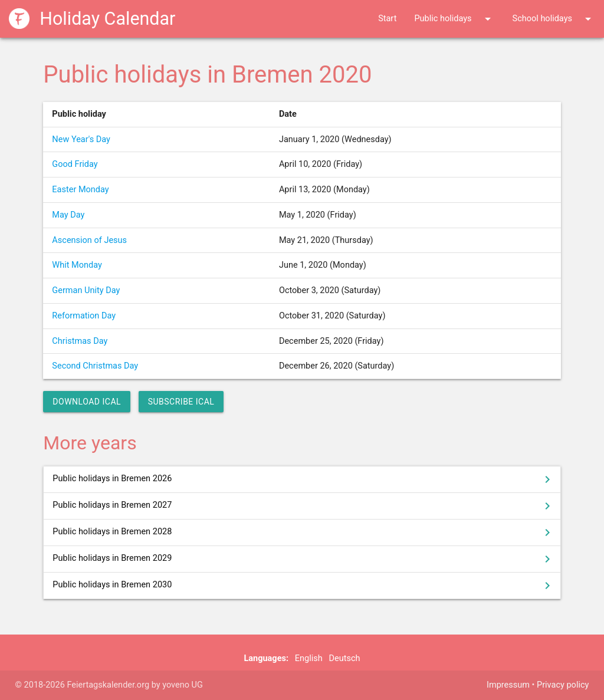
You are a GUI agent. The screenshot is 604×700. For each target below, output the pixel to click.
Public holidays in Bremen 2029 (303, 559)
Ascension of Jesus (89, 240)
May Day (68, 215)
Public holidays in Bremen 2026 (303, 479)
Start (387, 19)
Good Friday (75, 164)
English (309, 658)
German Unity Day (86, 290)
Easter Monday (80, 190)
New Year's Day (81, 139)
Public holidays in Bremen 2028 (303, 533)
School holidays (554, 19)
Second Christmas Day (95, 366)
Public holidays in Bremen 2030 (303, 586)
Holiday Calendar (92, 19)
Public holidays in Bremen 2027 (303, 506)
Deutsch (345, 658)
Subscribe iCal (181, 402)
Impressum (508, 685)
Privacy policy (563, 685)
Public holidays (454, 19)
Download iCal (87, 402)
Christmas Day (80, 341)
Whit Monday (77, 265)
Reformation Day (84, 316)
